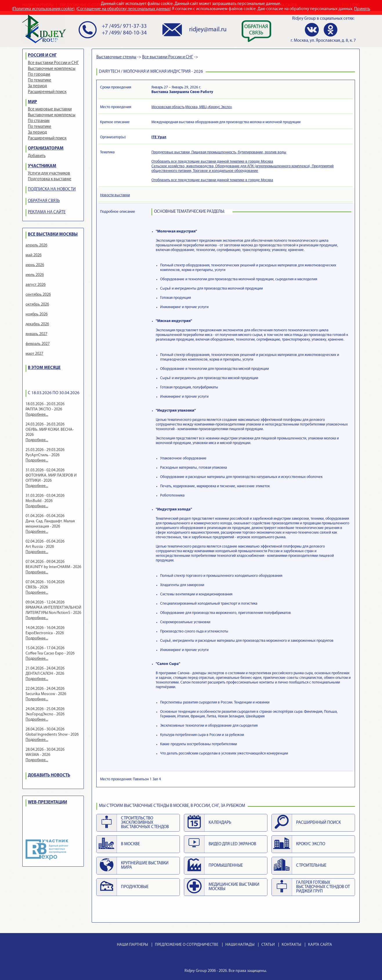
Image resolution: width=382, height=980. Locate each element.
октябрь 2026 (37, 304)
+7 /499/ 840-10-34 (124, 33)
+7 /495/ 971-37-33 (124, 27)
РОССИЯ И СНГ (42, 56)
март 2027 (34, 354)
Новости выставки (115, 195)
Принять (362, 9)
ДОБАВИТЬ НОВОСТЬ (49, 776)
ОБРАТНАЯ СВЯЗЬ (44, 201)
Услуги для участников (49, 173)
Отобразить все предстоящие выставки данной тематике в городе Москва (212, 162)
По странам (39, 121)
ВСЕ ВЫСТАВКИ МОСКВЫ (53, 235)
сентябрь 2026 (38, 295)
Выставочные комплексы (52, 69)
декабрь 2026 (37, 324)
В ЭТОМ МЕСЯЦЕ (44, 368)
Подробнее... (37, 415)
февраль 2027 (38, 344)
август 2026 (36, 285)
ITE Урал (159, 137)
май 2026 (34, 255)
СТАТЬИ (268, 945)
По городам (39, 75)
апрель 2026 (36, 245)
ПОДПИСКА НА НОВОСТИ (52, 189)
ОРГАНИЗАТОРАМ (46, 149)
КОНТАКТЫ (291, 945)
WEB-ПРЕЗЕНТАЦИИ (47, 802)
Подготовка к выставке (50, 179)
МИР (32, 102)
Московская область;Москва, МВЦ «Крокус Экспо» (192, 107)
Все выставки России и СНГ (53, 63)
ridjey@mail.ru (208, 30)
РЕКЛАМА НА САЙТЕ (47, 212)
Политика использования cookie (43, 9)
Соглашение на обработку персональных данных (124, 9)
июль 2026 (35, 275)
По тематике (40, 80)
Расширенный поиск (47, 92)
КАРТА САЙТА (320, 945)
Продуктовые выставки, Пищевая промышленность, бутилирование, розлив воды (219, 152)
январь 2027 (36, 334)
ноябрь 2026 (37, 314)
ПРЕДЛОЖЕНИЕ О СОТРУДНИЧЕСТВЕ (187, 945)
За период (37, 86)
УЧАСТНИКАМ (42, 166)
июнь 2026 (35, 265)
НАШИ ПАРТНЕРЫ (132, 945)
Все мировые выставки (50, 109)
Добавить (37, 156)
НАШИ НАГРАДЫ (240, 945)
